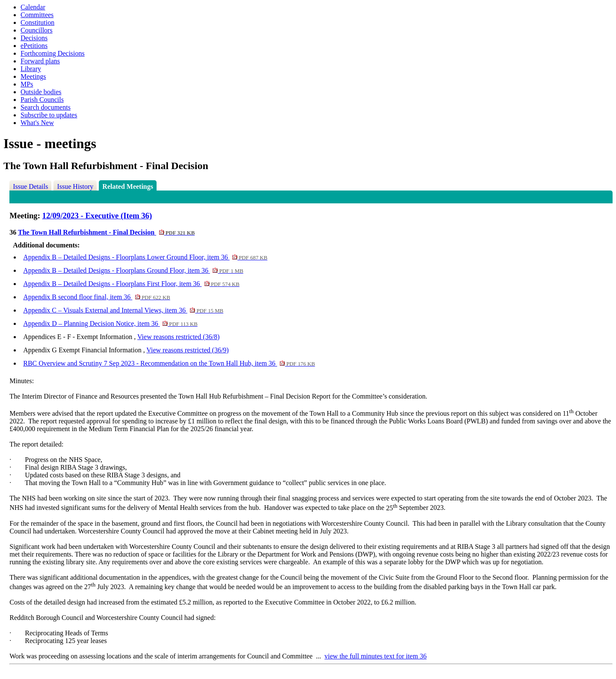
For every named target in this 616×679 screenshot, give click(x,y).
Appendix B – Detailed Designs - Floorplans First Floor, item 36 (131, 284)
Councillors (37, 30)
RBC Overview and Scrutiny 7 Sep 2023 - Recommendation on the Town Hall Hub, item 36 (169, 363)
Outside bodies (41, 92)
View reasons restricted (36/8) (178, 337)
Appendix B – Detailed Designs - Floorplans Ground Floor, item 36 (133, 270)
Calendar (33, 7)
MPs (27, 84)
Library (31, 69)
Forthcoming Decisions (53, 53)
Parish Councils (42, 100)
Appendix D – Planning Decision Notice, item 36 (110, 323)
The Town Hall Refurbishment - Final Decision (106, 232)
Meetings (33, 76)
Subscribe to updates (49, 115)
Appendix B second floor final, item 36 (97, 297)
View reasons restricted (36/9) (187, 350)
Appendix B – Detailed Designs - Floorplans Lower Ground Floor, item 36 (145, 257)
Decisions (34, 38)
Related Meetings (128, 186)
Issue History (75, 186)
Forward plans (40, 61)
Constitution (37, 22)
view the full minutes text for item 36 (376, 656)
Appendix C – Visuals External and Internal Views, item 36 (123, 310)
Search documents (46, 107)
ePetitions (34, 46)
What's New (37, 123)
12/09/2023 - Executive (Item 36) (97, 216)
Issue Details (30, 186)
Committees (37, 15)
